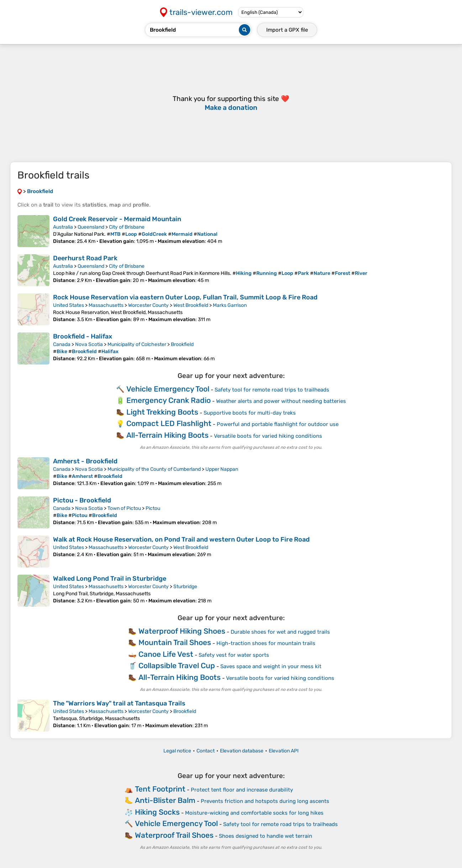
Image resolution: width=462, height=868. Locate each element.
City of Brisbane (127, 227)
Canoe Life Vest (166, 654)
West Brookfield (191, 305)
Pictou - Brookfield (82, 500)
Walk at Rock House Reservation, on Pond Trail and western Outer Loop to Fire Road (181, 539)
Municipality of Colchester (137, 344)
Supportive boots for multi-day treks (250, 413)
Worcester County (148, 305)
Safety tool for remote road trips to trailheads (272, 390)
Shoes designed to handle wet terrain (266, 836)
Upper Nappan (222, 469)
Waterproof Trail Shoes (174, 835)
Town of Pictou (124, 508)
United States (69, 305)
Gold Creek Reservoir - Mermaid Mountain (117, 219)
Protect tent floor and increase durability (242, 790)
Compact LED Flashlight (169, 423)
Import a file (287, 30)
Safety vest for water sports (234, 655)
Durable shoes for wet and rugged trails (280, 632)
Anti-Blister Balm (165, 800)
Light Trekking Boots (162, 412)
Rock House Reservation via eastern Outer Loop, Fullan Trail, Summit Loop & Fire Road (185, 297)
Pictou (153, 508)
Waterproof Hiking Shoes (182, 631)
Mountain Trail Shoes (175, 642)
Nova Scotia (89, 344)
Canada (62, 344)
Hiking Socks (157, 812)
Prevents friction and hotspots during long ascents (265, 801)
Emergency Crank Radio (169, 400)
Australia (63, 227)
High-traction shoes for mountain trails (266, 643)
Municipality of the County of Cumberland (154, 469)
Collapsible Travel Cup (177, 665)
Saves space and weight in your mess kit (271, 666)
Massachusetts (106, 305)
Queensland (91, 227)
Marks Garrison (230, 305)
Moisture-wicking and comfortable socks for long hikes (254, 813)
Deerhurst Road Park (85, 258)
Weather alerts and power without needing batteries (281, 401)
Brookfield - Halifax (83, 336)
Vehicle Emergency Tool (168, 389)
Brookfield (182, 344)
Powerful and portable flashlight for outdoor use (278, 424)
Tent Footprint (160, 789)
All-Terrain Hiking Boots (167, 435)
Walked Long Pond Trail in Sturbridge (110, 579)
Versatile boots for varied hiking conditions (268, 436)
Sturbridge (185, 587)
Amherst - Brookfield (85, 461)
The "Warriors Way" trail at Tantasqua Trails (119, 703)
